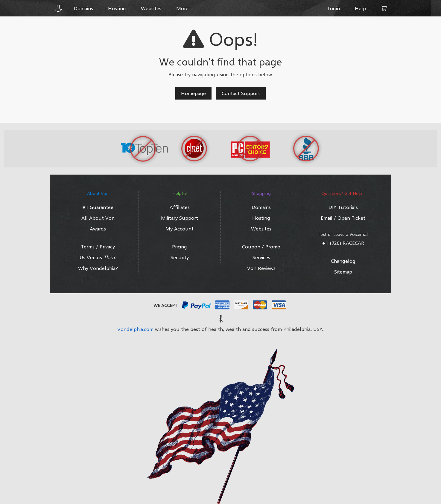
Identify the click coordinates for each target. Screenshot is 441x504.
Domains (261, 207)
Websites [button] (151, 8)
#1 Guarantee (98, 207)
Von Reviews (261, 268)
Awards (98, 229)
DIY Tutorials (343, 207)
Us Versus (98, 257)
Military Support (180, 218)
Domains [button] (83, 8)
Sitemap (343, 272)
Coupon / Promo (261, 246)
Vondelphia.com (135, 329)
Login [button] (334, 8)
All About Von (98, 218)
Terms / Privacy (98, 246)
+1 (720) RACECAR (343, 243)
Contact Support (241, 93)
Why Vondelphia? (98, 268)
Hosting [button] (117, 8)
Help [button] (360, 8)
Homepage (193, 93)
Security (180, 257)
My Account (180, 229)
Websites (261, 229)
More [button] (182, 8)
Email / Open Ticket (343, 218)
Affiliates (180, 207)
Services (261, 257)
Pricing (180, 246)
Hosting (261, 218)
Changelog (343, 261)
